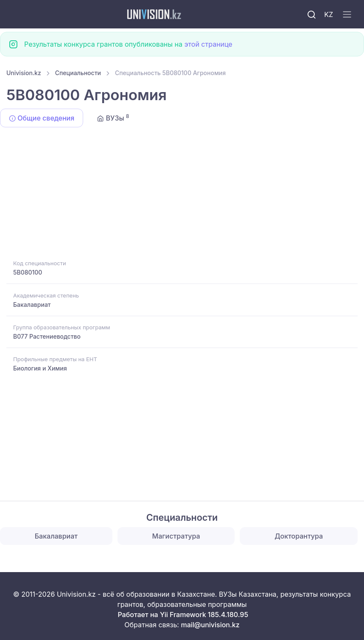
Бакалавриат (32, 305)
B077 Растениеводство (47, 336)
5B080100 (28, 272)
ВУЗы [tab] (113, 118)
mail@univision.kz (210, 625)
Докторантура (299, 536)
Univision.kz (24, 73)
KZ (329, 14)
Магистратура (176, 536)
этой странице (208, 44)
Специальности (78, 73)
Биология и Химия (40, 368)
